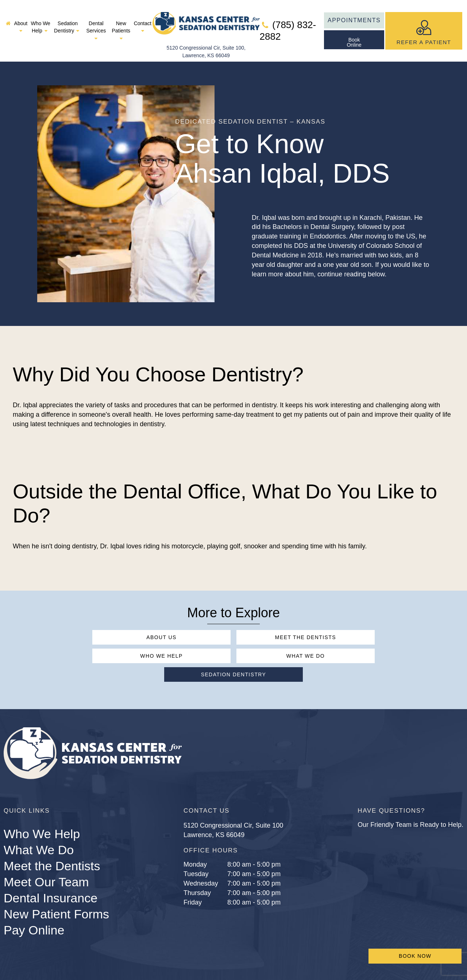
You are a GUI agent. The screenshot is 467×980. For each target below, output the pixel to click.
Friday (193, 867)
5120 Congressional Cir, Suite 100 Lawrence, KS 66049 (233, 795)
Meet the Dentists (233, 621)
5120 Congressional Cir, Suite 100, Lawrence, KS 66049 (206, 34)
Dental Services (96, 22)
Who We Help (40, 19)
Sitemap (318, 956)
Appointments (354, 12)
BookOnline (354, 34)
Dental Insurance (51, 863)
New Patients (121, 22)
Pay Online (34, 894)
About (21, 19)
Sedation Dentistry (68, 19)
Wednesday (201, 848)
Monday (195, 829)
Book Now (415, 956)
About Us (101, 621)
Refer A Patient (424, 22)
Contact (143, 19)
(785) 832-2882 (288, 22)
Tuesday (196, 839)
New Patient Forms (56, 878)
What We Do (167, 639)
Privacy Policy (361, 956)
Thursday (197, 857)
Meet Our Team (46, 847)
